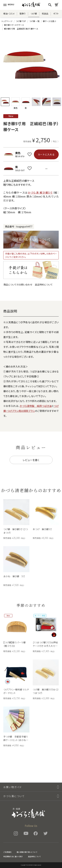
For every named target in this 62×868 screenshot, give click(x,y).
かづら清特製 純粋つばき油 (36, 406)
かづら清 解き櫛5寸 (40, 192)
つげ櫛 (34, 14)
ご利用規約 (7, 852)
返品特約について (44, 285)
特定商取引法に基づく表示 (13, 856)
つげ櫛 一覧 (34, 21)
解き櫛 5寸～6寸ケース (14, 25)
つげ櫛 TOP (21, 21)
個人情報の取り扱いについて (27, 852)
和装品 (45, 14)
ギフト (56, 14)
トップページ (7, 21)
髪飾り (23, 14)
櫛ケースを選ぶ (49, 21)
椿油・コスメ (9, 14)
